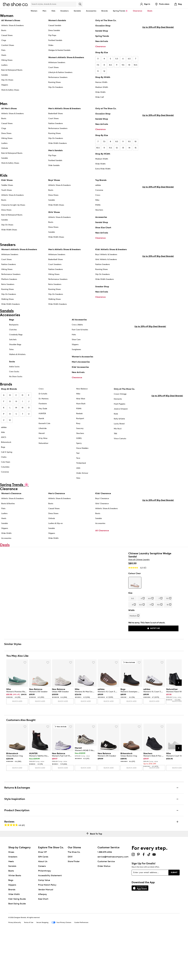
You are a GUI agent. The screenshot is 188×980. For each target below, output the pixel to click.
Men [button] (44, 11)
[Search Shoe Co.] (54, 4)
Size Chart (43, 946)
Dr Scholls (43, 395)
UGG (78, 470)
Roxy (78, 425)
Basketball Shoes (56, 114)
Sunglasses (76, 351)
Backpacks (14, 326)
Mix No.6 (118, 430)
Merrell (42, 435)
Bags (12, 321)
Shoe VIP (42, 899)
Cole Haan (6, 464)
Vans (78, 480)
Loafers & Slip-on (55, 525)
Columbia (5, 469)
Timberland (81, 465)
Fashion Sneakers (56, 123)
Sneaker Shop (102, 287)
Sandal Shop (102, 31)
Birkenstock (6, 444)
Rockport (80, 420)
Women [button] (34, 11)
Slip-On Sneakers (56, 87)
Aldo (3, 434)
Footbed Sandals (55, 40)
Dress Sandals (54, 30)
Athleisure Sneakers (57, 62)
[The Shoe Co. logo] (16, 4)
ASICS (4, 439)
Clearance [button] (138, 11)
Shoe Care (76, 341)
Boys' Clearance (102, 500)
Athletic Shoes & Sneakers (12, 25)
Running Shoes (55, 82)
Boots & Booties (8, 505)
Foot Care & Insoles (80, 331)
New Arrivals (102, 41)
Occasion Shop (103, 26)
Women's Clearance (11, 495)
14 (129, 148)
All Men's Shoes (9, 108)
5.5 (117, 59)
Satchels (13, 341)
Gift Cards (43, 904)
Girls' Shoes (54, 212)
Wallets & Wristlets (17, 356)
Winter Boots (15, 922)
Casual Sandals (55, 25)
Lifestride (43, 430)
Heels (4, 55)
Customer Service (106, 908)
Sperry (79, 445)
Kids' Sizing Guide (17, 946)
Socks (12, 363)
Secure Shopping (42, 969)
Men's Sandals (55, 150)
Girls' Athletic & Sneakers (106, 259)
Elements (118, 401)
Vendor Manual (46, 936)
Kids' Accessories (80, 369)
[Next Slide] (179, 729)
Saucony (80, 430)
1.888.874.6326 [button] (105, 899)
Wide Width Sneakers (58, 143)
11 (98, 71)
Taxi (78, 455)
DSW (70, 904)
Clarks (4, 459)
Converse (99, 190)
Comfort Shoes (8, 45)
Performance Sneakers (58, 77)
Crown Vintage (120, 396)
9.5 (123, 65)
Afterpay (43, 941)
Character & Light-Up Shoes (13, 205)
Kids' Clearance (103, 495)
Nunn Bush (81, 405)
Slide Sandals (54, 165)
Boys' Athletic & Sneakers (106, 254)
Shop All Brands (9, 391)
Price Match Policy (47, 932)
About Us (43, 908)
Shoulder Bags (15, 346)
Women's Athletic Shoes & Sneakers (66, 57)
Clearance (100, 46)
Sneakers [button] (64, 11)
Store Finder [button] (74, 908)
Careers (42, 913)
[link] (16, 740)
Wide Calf (100, 97)
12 (104, 71)
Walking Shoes (8, 299)
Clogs (4, 40)
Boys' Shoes (54, 180)
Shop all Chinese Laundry (139, 573)
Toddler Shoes (7, 185)
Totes (11, 351)
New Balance (82, 390)
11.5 (110, 148)
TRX (115, 435)
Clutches (13, 331)
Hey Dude (43, 410)
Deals (150, 11)
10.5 (136, 65)
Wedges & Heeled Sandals (59, 50)
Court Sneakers (55, 264)
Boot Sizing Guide (17, 950)
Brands (12, 936)
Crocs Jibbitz (77, 326)
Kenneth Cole (44, 425)
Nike (97, 200)
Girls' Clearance (102, 505)
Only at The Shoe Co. (106, 20)
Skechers (99, 210)
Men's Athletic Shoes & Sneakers (64, 108)
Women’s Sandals (57, 20)
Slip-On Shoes (7, 80)
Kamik (41, 420)
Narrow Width (101, 82)
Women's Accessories (82, 358)
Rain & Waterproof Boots (12, 70)
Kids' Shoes (7, 180)
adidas (98, 185)
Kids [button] (53, 11)
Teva (78, 460)
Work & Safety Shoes (10, 90)
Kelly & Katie (119, 421)
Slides (51, 45)
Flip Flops (52, 35)
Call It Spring (7, 454)
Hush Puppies (120, 406)
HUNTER (42, 415)
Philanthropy (45, 918)
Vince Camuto (120, 440)
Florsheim (43, 405)
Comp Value (44, 927)
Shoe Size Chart (103, 228)
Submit (174, 919)
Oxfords (5, 148)
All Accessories (79, 321)
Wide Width (100, 92)
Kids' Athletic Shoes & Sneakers (111, 249)
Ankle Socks (14, 368)
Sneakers (13, 904)
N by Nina (43, 440)
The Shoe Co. (74, 899)
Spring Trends (102, 36)
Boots (4, 30)
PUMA (98, 205)
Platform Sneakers (9, 279)
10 (129, 65)
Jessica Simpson (121, 411)
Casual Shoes (7, 35)
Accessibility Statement (50, 922)
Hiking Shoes (7, 60)
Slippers (5, 85)
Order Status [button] (104, 913)
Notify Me (153, 642)
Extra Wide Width (103, 169)
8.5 (110, 65)
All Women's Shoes (11, 20)
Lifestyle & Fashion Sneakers (60, 72)
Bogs (3, 449)
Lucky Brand (119, 426)
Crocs (98, 195)
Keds (116, 416)
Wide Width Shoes (9, 230)
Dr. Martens (44, 401)
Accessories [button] (91, 11)
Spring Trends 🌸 (120, 11)
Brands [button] (105, 11)
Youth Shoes (7, 190)
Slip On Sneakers (102, 274)
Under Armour (82, 475)
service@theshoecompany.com (113, 904)
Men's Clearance (57, 495)
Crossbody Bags (16, 336)
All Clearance (102, 532)
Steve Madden (82, 450)
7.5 (98, 65)
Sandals (77, 11)
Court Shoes (53, 67)
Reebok (79, 415)
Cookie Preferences (81, 969)
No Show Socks (16, 378)
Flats (3, 50)
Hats (74, 336)
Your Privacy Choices (61, 970)
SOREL (79, 440)
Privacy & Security (15, 969)
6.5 (129, 59)
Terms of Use (29, 969)
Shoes (11, 899)
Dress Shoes (6, 133)
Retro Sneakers (8, 284)
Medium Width (102, 87)
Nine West (81, 401)
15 (136, 148)
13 (123, 148)
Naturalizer (43, 445)
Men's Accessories (81, 364)
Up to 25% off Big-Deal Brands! (158, 79)
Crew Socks (14, 373)
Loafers (4, 65)
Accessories (101, 217)
